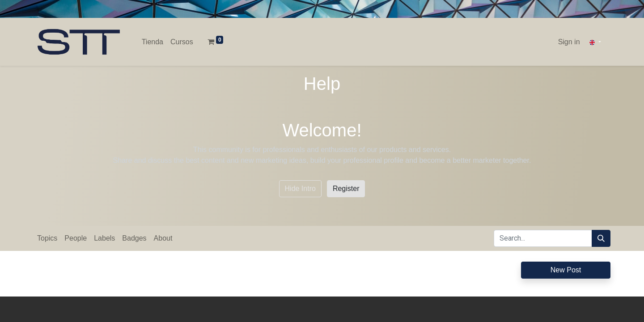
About (163, 238)
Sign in (569, 42)
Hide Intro (300, 189)
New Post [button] (566, 270)
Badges (134, 238)
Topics (47, 238)
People (76, 238)
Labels (104, 238)
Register (346, 189)
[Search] (601, 238)
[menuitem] (153, 42)
